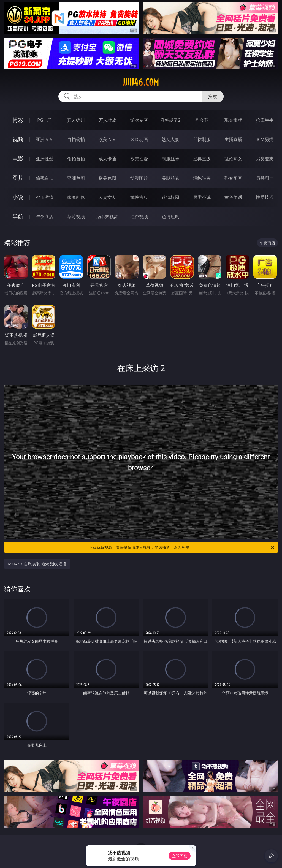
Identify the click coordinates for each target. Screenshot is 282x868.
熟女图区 (233, 178)
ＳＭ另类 (265, 139)
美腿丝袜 (170, 178)
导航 (18, 216)
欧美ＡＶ (107, 139)
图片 (18, 178)
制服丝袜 (170, 159)
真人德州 (76, 120)
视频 (18, 139)
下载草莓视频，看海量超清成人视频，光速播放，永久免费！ (182, 547)
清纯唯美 (202, 178)
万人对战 (107, 120)
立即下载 (180, 856)
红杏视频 (139, 216)
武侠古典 (139, 197)
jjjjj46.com (141, 82)
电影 (18, 158)
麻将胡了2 (170, 120)
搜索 (213, 96)
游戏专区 (139, 120)
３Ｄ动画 (139, 139)
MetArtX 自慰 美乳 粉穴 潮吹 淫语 (37, 564)
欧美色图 (107, 178)
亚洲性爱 (45, 159)
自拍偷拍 (76, 139)
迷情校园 (170, 197)
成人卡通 (107, 159)
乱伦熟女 (233, 159)
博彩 (18, 120)
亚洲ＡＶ (45, 139)
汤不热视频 (107, 216)
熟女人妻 (170, 139)
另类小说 (202, 197)
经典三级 (202, 159)
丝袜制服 (202, 139)
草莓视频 (76, 216)
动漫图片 (139, 178)
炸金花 (202, 120)
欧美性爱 (139, 159)
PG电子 (44, 120)
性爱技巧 (265, 197)
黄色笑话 (233, 197)
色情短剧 (170, 216)
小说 (18, 197)
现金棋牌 (233, 120)
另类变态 (265, 159)
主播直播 (233, 139)
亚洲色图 (76, 178)
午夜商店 (45, 216)
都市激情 (45, 197)
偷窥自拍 (45, 178)
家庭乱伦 (76, 197)
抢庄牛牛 (265, 120)
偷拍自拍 (76, 159)
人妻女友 (107, 197)
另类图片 (265, 178)
